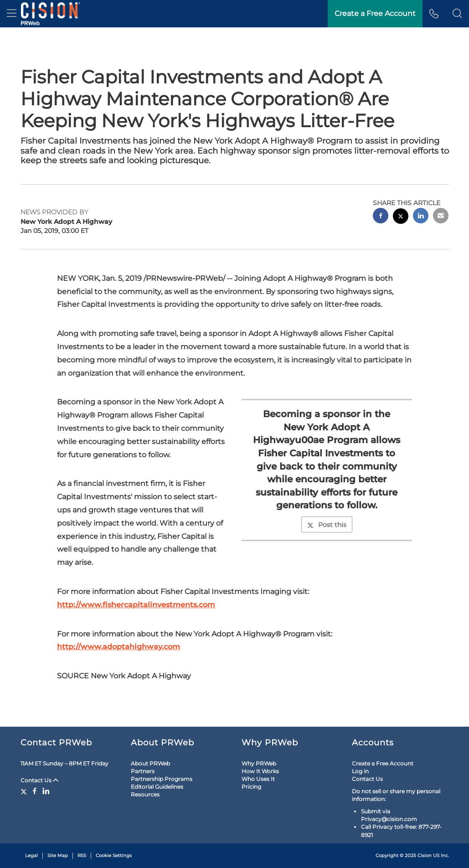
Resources (145, 794)
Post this (327, 525)
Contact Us (39, 780)
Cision (425, 855)
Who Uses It (258, 779)
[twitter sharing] (401, 217)
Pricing (251, 787)
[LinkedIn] (46, 791)
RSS (82, 855)
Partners (143, 771)
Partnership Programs (162, 779)
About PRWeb (150, 763)
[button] (457, 14)
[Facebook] (35, 791)
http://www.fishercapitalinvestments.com (136, 605)
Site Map (58, 855)
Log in (360, 771)
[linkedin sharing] (421, 217)
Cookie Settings (114, 855)
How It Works (260, 771)
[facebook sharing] (381, 217)
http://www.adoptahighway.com (119, 647)
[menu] (12, 14)
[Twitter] (25, 791)
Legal (31, 855)
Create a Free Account (375, 13)
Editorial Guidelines (157, 787)
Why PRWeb (259, 763)
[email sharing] (441, 217)
